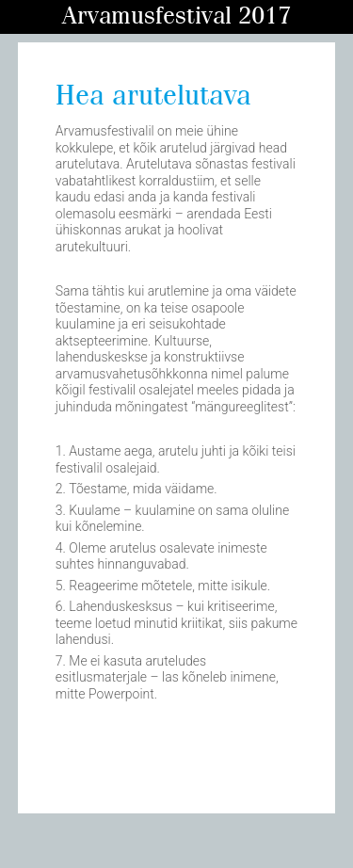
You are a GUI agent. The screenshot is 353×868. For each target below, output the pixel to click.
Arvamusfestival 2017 (176, 16)
